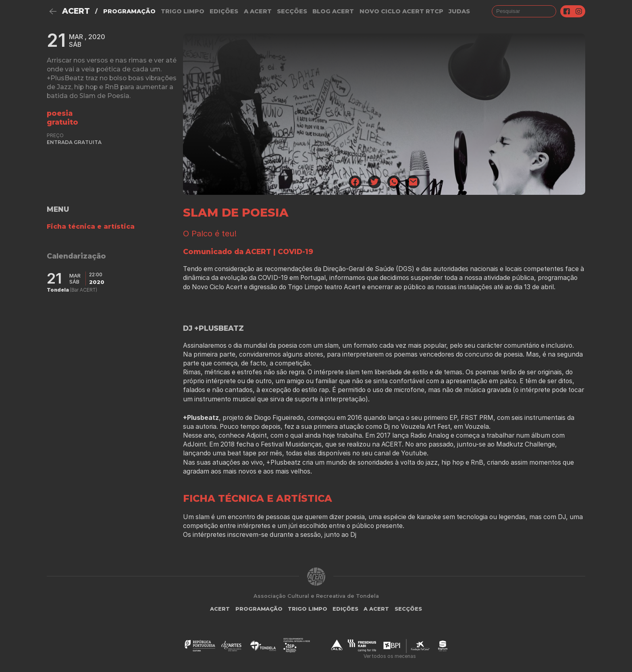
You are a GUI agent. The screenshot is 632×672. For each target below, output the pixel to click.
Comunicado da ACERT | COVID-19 (248, 251)
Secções (292, 11)
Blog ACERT (333, 11)
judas (459, 11)
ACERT (76, 11)
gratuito (62, 122)
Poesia (60, 113)
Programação (129, 11)
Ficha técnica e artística (91, 226)
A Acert (258, 11)
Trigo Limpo (183, 11)
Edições (224, 11)
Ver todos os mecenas (390, 656)
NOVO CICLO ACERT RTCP (401, 11)
